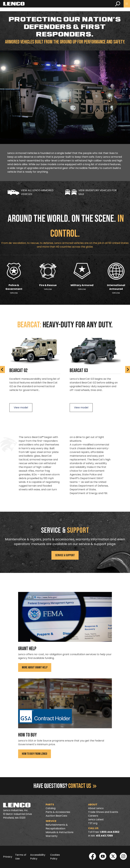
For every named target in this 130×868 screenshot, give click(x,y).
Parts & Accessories (58, 812)
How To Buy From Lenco (35, 754)
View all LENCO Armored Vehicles (30, 192)
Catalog (51, 808)
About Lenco (96, 808)
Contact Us (82, 786)
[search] (118, 4)
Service (51, 821)
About (93, 805)
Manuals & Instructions (60, 832)
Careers (93, 816)
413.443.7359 (104, 836)
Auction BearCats (56, 816)
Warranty (52, 836)
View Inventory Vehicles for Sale (91, 192)
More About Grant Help (35, 667)
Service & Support (65, 555)
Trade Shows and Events (103, 812)
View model (21, 408)
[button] (127, 4)
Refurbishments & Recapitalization (57, 827)
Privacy (8, 857)
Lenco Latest (96, 819)
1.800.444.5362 (110, 832)
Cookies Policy (55, 857)
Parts (50, 805)
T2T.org (93, 823)
